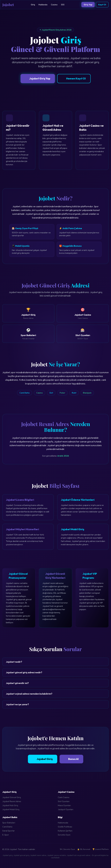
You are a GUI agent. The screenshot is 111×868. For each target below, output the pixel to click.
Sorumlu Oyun (64, 835)
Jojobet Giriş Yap (38, 79)
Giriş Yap (88, 5)
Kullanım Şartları (65, 831)
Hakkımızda (63, 823)
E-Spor (6, 835)
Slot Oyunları (64, 801)
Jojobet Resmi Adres (12, 801)
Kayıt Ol (102, 5)
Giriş (33, 5)
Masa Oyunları (64, 805)
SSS (63, 5)
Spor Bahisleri (9, 823)
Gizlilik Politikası (65, 827)
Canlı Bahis (7, 827)
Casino (54, 5)
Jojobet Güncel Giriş (12, 797)
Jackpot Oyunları (66, 809)
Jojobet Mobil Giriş (11, 809)
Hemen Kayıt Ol (74, 79)
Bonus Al (71, 759)
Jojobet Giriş (43, 759)
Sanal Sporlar (9, 831)
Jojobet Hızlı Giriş (10, 805)
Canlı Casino (64, 797)
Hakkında (43, 5)
